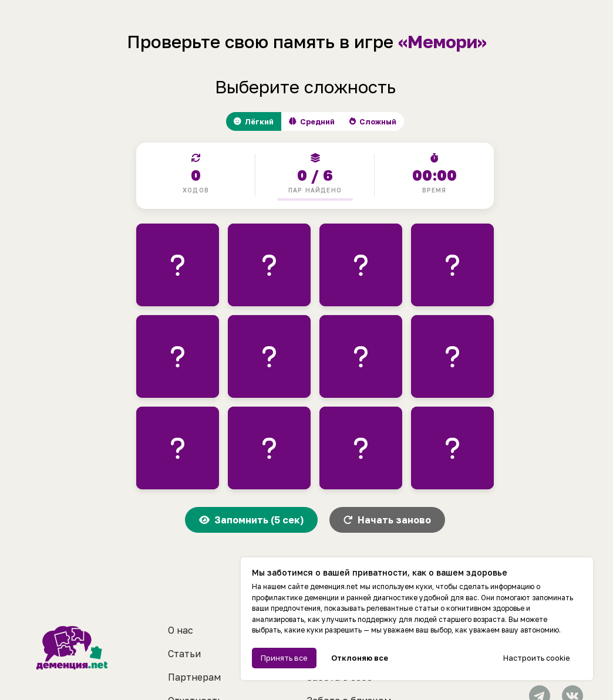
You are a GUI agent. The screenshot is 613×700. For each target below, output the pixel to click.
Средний (311, 123)
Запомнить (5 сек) (251, 523)
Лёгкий (241, 123)
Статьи (184, 618)
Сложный (385, 123)
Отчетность (195, 665)
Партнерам (194, 642)
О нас (181, 595)
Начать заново (387, 523)
